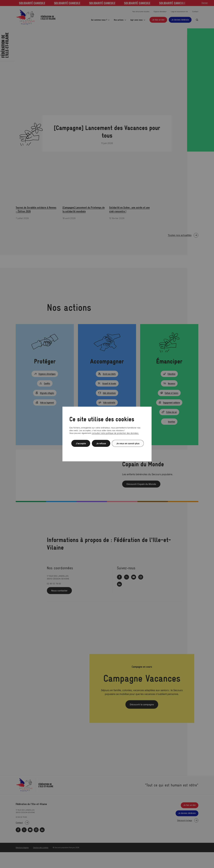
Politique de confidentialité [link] (107, 450)
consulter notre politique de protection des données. (115, 433)
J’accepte (81, 443)
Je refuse (101, 443)
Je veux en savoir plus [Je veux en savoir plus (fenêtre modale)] (128, 443)
